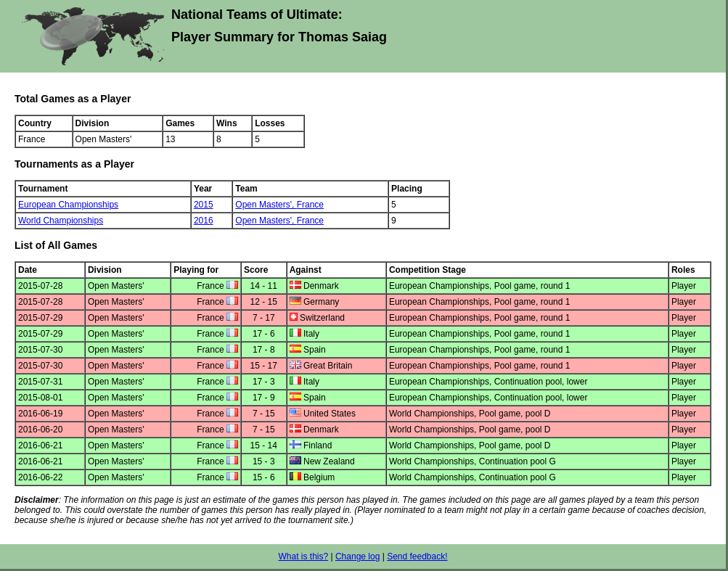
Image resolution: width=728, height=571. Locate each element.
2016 (204, 221)
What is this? (303, 556)
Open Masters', (266, 205)
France (310, 205)
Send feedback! (417, 556)
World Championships (61, 221)
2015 (204, 205)
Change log (357, 556)
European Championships (68, 205)
